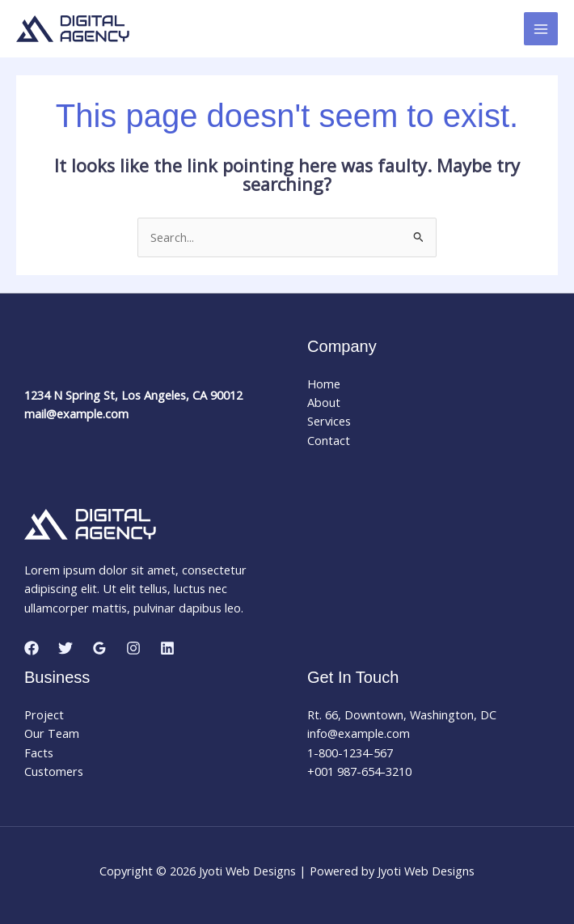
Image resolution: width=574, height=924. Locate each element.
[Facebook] (32, 648)
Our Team (52, 733)
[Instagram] (133, 648)
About (324, 402)
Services (329, 421)
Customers (54, 771)
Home (324, 384)
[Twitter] (65, 648)
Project (44, 714)
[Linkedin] (167, 648)
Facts (39, 752)
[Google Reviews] (99, 648)
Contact (329, 440)
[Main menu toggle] (541, 29)
